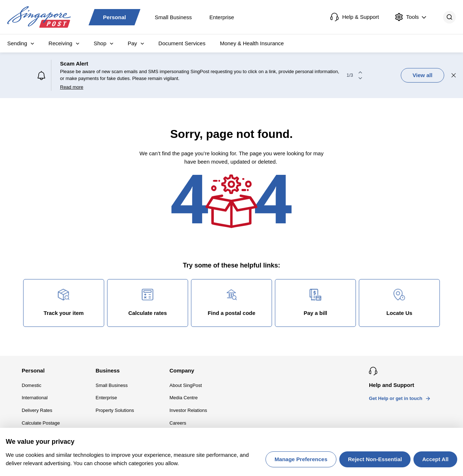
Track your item (64, 302)
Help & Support (355, 17)
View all (423, 75)
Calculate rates (148, 302)
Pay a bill (315, 302)
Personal (114, 17)
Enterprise (222, 17)
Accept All (435, 459)
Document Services (182, 43)
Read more (72, 87)
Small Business (173, 17)
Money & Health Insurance (252, 43)
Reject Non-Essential (375, 459)
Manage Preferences (301, 459)
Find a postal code (231, 302)
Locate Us (399, 302)
